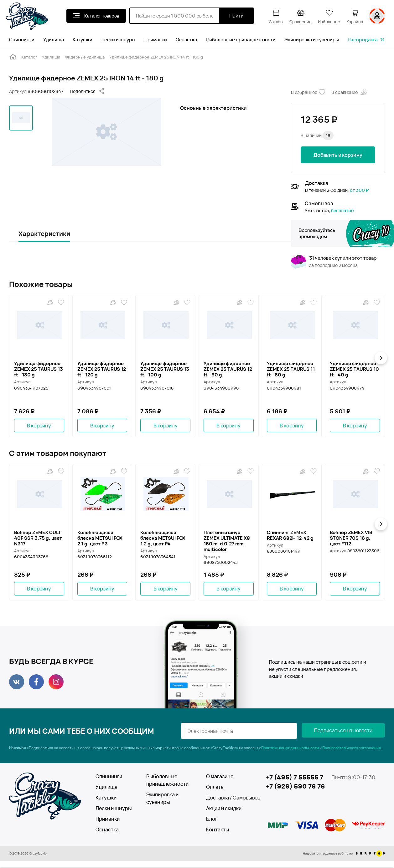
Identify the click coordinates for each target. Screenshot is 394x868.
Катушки (83, 40)
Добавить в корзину (338, 155)
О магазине (220, 777)
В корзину (39, 426)
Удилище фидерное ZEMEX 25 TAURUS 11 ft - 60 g (291, 369)
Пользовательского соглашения (352, 748)
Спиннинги (22, 40)
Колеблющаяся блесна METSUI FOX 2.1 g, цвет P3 (100, 538)
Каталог (29, 57)
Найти (236, 16)
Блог (212, 819)
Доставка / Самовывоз (229, 798)
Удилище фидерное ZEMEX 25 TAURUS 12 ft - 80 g (228, 369)
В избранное (308, 92)
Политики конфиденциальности (290, 748)
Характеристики (44, 234)
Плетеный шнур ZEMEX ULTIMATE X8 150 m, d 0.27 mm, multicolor (227, 541)
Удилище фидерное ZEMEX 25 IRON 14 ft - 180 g (156, 57)
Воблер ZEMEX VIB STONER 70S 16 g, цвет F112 (351, 538)
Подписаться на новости (354, 732)
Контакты (218, 830)
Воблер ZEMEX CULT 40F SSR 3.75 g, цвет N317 (38, 538)
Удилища (54, 40)
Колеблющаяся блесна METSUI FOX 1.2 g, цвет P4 (163, 538)
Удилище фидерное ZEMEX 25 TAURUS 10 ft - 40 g (354, 369)
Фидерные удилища (85, 57)
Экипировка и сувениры (312, 40)
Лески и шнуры (118, 40)
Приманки (156, 40)
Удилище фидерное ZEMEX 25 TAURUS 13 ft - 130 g (39, 369)
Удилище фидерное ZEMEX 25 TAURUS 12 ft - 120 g (102, 369)
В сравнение (350, 92)
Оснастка (186, 40)
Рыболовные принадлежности (241, 40)
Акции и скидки (224, 809)
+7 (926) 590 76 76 (295, 787)
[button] (382, 358)
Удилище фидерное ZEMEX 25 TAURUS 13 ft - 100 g (165, 369)
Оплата (215, 788)
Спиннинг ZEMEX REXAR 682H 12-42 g (290, 535)
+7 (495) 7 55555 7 (295, 778)
